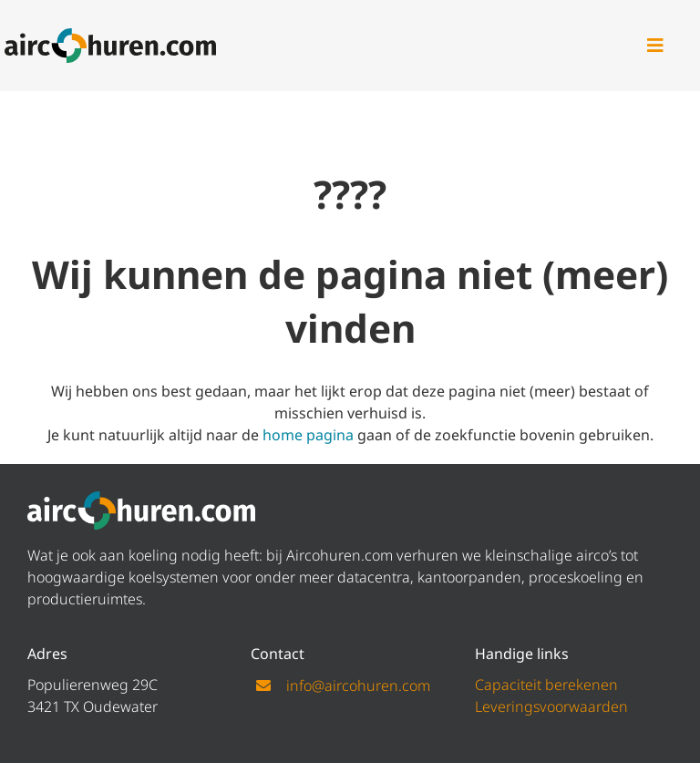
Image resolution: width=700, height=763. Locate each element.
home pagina (308, 435)
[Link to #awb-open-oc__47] (655, 46)
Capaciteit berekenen (546, 685)
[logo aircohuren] (111, 36)
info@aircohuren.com (358, 686)
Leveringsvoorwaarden (551, 706)
